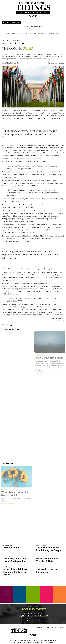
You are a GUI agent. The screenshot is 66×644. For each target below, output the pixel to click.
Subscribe (40, 628)
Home (4, 40)
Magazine (7, 34)
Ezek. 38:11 (17, 301)
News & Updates (42, 34)
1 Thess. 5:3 (50, 291)
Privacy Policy (39, 642)
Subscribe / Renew (37, 26)
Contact (62, 628)
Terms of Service (48, 642)
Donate (47, 628)
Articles (14, 34)
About (58, 34)
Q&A (31, 34)
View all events (33, 607)
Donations (27, 26)
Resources (25, 34)
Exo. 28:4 (42, 118)
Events (35, 34)
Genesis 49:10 (30, 186)
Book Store (51, 34)
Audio (19, 34)
